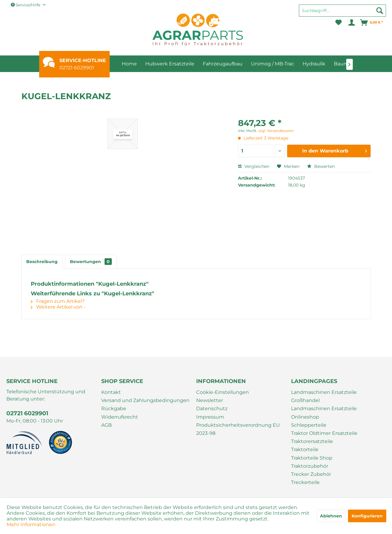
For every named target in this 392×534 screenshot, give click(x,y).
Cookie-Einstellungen (223, 392)
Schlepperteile (309, 425)
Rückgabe (114, 408)
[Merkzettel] (339, 23)
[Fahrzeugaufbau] (223, 64)
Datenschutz (212, 408)
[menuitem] (342, 13)
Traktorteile (305, 449)
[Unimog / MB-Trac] (273, 64)
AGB (107, 425)
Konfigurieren (367, 516)
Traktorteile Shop (312, 458)
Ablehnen (331, 516)
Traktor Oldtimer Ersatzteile (324, 433)
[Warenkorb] (372, 23)
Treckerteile (305, 482)
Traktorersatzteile (312, 441)
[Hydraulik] (314, 64)
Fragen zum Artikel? (58, 301)
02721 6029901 (77, 68)
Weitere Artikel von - (58, 307)
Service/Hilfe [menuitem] (26, 5)
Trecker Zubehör (311, 474)
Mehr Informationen (31, 525)
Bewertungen (91, 262)
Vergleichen (254, 166)
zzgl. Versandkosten (276, 131)
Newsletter (210, 400)
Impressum (210, 417)
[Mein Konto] (351, 23)
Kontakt (111, 392)
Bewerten (321, 166)
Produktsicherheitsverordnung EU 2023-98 (238, 429)
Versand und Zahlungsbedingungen (145, 400)
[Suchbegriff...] (342, 11)
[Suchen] (380, 11)
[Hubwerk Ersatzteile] (170, 64)
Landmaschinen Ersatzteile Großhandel (324, 396)
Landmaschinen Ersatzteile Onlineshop (324, 413)
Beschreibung (42, 262)
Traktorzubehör (310, 466)
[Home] (129, 64)
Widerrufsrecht (120, 417)
